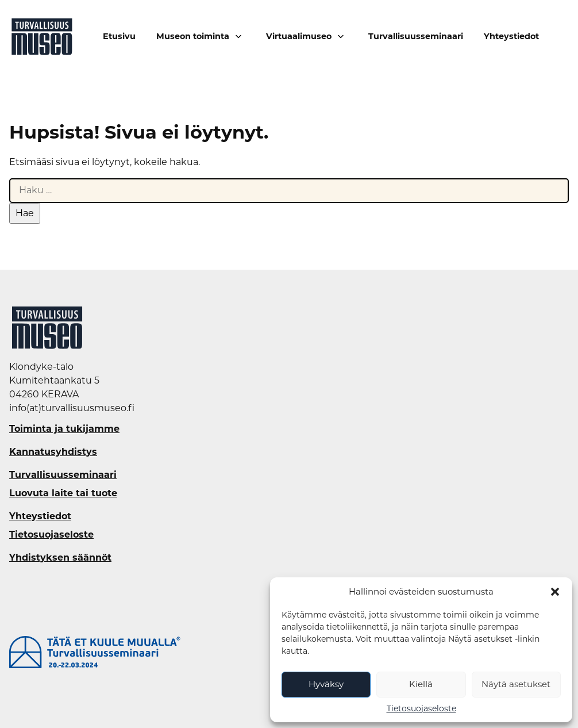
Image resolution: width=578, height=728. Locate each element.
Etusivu (119, 37)
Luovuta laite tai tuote (63, 493)
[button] (555, 592)
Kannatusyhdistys (53, 452)
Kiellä (421, 684)
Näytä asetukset (516, 684)
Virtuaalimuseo (299, 36)
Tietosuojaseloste (421, 708)
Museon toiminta (193, 36)
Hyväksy (326, 684)
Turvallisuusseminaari (416, 37)
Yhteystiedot (511, 37)
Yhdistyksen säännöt (60, 558)
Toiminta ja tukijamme (64, 429)
